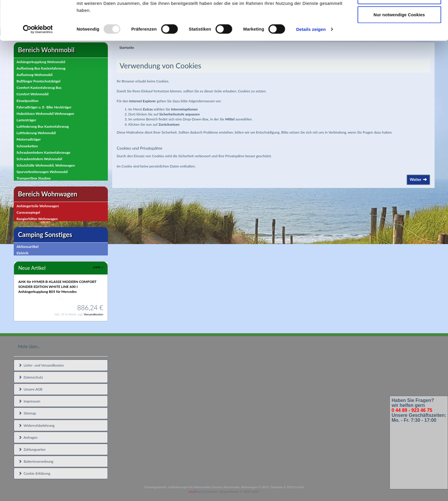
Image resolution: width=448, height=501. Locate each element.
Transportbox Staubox (34, 178)
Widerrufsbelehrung (37, 425)
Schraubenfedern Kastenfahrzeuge (44, 152)
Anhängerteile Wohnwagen (38, 206)
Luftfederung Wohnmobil (36, 133)
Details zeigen (311, 68)
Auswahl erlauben (399, 35)
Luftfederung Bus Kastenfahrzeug (43, 126)
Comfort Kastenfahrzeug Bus (39, 88)
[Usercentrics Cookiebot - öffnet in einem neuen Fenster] (38, 68)
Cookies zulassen (399, 15)
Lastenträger (26, 120)
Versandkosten (94, 314)
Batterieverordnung (36, 461)
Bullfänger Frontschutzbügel (39, 81)
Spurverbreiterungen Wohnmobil (42, 172)
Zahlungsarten (32, 449)
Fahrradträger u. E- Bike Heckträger (44, 107)
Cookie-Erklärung (34, 473)
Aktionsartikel (28, 247)
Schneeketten (27, 146)
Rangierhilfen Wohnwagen (37, 219)
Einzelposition (28, 101)
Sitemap (27, 413)
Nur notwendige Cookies (399, 54)
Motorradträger (29, 139)
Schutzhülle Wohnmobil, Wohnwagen (46, 165)
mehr (98, 267)
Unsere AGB (31, 389)
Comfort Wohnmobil (33, 94)
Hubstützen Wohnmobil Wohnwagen (45, 114)
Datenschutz (31, 377)
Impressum (29, 401)
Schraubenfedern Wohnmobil (39, 159)
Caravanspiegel (28, 212)
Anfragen (28, 437)
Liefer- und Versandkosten (41, 365)
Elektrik (23, 253)
